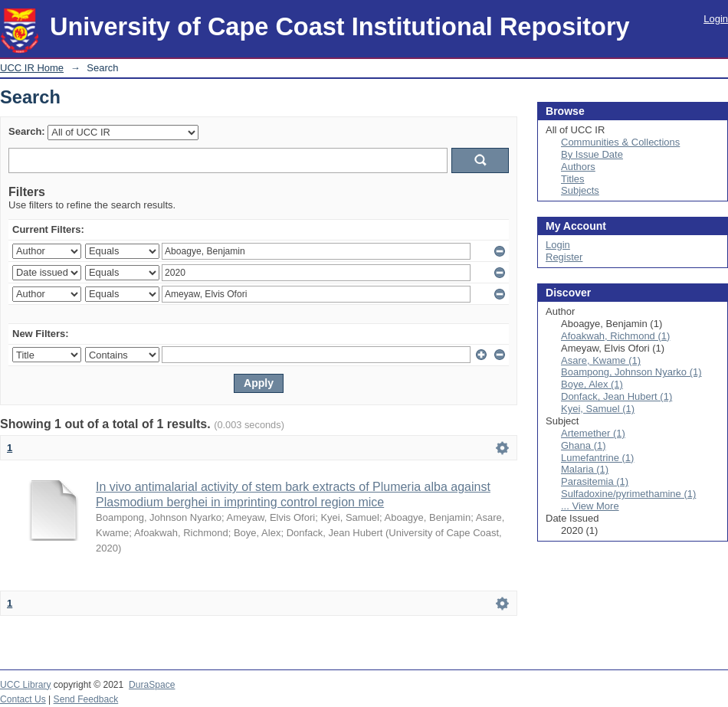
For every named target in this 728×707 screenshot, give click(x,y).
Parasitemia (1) (595, 481)
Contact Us (23, 699)
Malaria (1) (585, 469)
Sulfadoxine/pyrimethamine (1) (628, 494)
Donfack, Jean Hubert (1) (617, 396)
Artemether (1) (593, 433)
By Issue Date (592, 154)
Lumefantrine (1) (597, 458)
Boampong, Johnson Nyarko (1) (631, 372)
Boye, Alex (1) (592, 384)
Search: (27, 131)
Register (564, 257)
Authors (578, 167)
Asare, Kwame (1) (601, 360)
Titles (573, 179)
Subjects (580, 190)
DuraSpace (152, 685)
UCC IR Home (32, 68)
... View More (590, 506)
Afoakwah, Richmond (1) (615, 336)
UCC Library (25, 685)
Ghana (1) (584, 445)
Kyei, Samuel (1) (598, 409)
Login (716, 19)
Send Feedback (86, 699)
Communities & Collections (620, 142)
